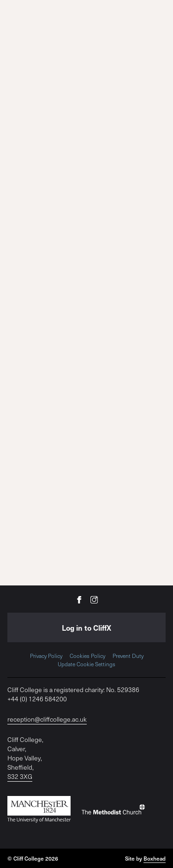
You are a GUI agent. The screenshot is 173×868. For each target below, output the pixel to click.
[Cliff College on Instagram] (94, 599)
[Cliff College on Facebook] (79, 599)
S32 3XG (20, 776)
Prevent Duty (128, 656)
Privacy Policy (46, 656)
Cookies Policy (87, 656)
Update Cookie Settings (86, 664)
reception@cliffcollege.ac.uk (47, 719)
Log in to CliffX (86, 627)
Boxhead (155, 858)
